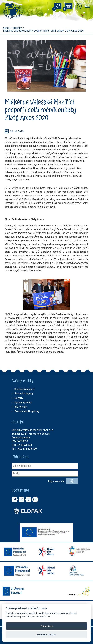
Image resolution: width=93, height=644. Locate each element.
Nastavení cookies (46, 634)
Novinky (17, 28)
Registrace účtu (57, 481)
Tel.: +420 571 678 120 (24, 449)
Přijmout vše (47, 626)
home (6, 28)
